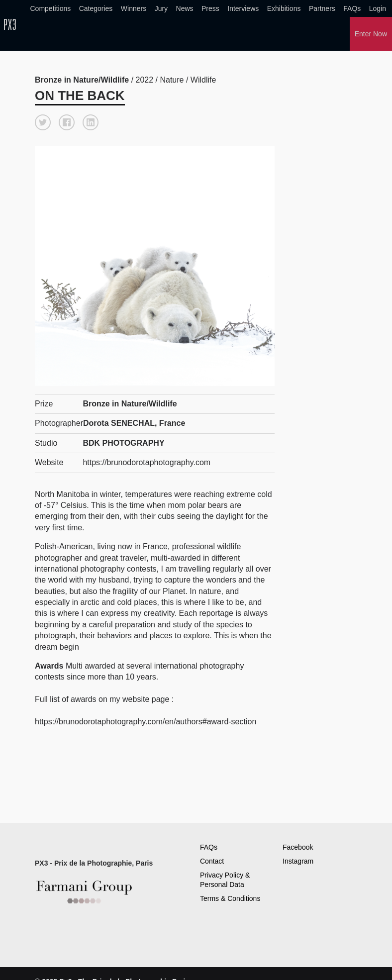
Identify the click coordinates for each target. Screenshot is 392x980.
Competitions (51, 8)
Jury (161, 8)
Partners (322, 8)
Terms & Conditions (230, 898)
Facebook (298, 847)
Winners (134, 8)
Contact (212, 861)
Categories (96, 8)
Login (378, 8)
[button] (43, 122)
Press (210, 8)
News (185, 8)
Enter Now (371, 34)
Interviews (243, 8)
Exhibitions (284, 8)
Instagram (298, 861)
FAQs (352, 8)
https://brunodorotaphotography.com (147, 462)
